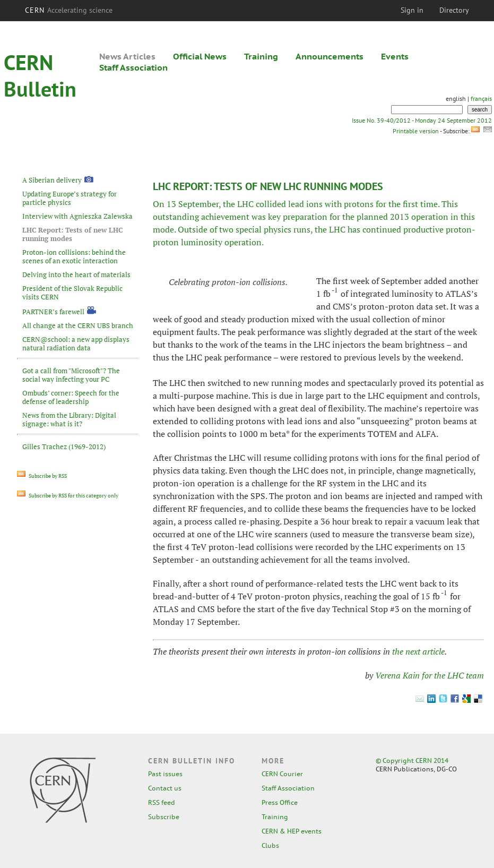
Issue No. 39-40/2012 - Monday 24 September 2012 (422, 120)
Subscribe (164, 817)
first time (420, 204)
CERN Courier (282, 774)
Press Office (280, 802)
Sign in (412, 10)
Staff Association (133, 67)
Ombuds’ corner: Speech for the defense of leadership (71, 397)
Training (261, 56)
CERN (69, 10)
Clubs (270, 845)
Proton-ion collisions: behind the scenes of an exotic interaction (74, 256)
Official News (200, 56)
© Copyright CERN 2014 (412, 760)
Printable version (415, 131)
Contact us (165, 788)
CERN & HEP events (292, 831)
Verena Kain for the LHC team (430, 675)
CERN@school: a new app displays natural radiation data (76, 343)
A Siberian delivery (52, 180)
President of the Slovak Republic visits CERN (72, 293)
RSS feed (162, 802)
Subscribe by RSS (42, 476)
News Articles (127, 56)
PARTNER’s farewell (53, 312)
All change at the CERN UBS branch (78, 325)
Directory (454, 10)
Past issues (165, 774)
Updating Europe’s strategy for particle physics (70, 198)
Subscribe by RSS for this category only (68, 496)
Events (395, 56)
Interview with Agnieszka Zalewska (77, 216)
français (481, 98)
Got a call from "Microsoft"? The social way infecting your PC (71, 375)
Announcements (330, 56)
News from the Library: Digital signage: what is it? (69, 419)
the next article (418, 651)
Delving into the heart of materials (76, 274)
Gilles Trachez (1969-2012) (64, 446)
